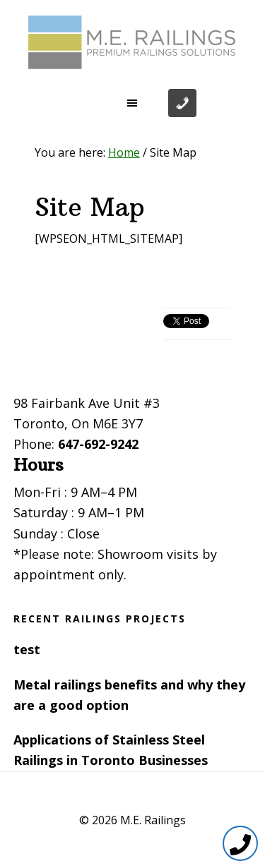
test (27, 649)
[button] (133, 103)
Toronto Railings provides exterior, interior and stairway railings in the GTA (133, 42)
